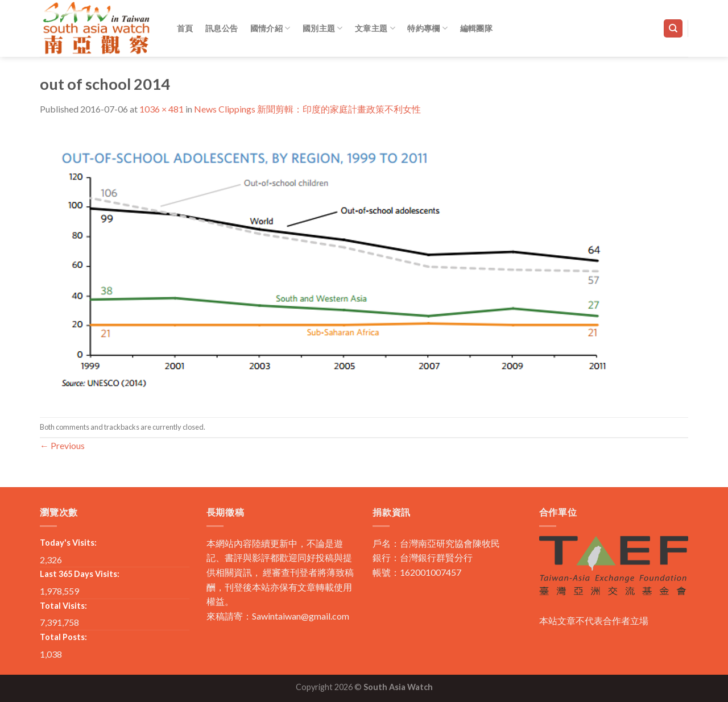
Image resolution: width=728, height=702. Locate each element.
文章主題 (375, 28)
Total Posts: (63, 637)
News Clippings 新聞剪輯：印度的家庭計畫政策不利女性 (307, 109)
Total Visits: (63, 606)
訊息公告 (222, 28)
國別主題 (323, 28)
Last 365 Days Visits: (80, 574)
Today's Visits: (68, 543)
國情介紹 (270, 28)
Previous (62, 445)
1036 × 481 (162, 109)
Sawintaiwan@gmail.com (301, 616)
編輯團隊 (476, 28)
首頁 (185, 28)
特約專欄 (427, 28)
